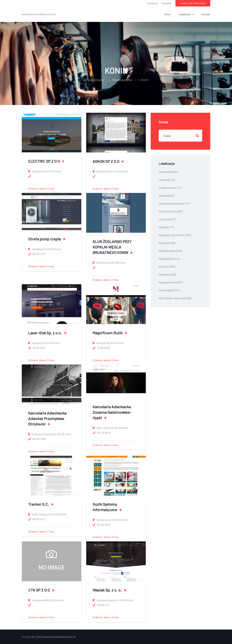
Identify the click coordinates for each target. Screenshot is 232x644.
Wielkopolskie (122, 80)
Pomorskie (168, 172)
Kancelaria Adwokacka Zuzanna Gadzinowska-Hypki (112, 412)
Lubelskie (167, 219)
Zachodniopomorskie (175, 203)
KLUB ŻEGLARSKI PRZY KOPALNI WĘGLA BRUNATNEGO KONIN (113, 247)
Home (167, 14)
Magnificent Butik (110, 333)
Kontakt (206, 14)
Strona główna (93, 80)
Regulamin (167, 3)
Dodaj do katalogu (193, 3)
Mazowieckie (170, 282)
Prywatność (152, 3)
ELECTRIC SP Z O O (46, 161)
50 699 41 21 (101, 605)
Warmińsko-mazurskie (175, 298)
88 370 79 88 (37, 439)
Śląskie (166, 196)
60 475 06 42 (102, 433)
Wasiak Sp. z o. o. (109, 590)
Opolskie (166, 227)
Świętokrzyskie (171, 211)
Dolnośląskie (169, 290)
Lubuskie (167, 180)
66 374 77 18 (37, 254)
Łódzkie (167, 267)
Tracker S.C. (41, 504)
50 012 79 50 (37, 348)
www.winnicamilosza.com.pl (39, 14)
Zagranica (167, 274)
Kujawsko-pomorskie (175, 235)
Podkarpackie (170, 188)
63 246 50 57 (101, 525)
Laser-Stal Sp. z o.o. (47, 333)
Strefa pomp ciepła (47, 239)
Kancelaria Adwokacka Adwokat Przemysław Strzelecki (47, 418)
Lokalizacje (185, 14)
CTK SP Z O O (41, 590)
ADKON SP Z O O (108, 161)
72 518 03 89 (101, 348)
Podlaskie (167, 243)
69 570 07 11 (37, 519)
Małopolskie (169, 259)
